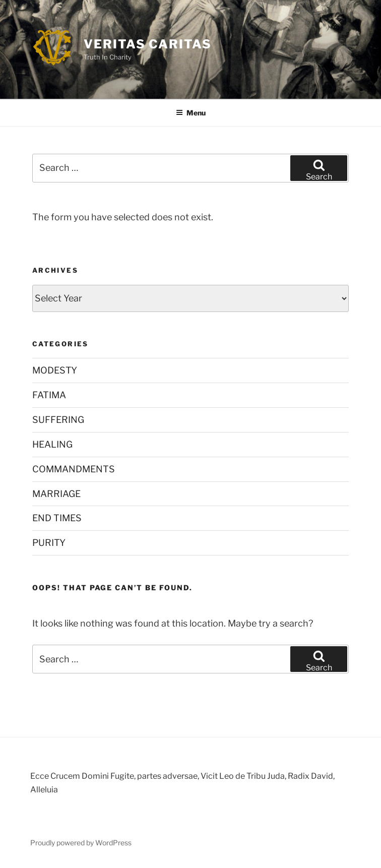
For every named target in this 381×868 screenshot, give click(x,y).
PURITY (49, 543)
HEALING (52, 444)
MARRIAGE (56, 494)
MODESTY (55, 370)
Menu (191, 113)
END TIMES (57, 518)
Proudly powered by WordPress (81, 843)
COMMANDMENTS (74, 469)
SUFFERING (58, 420)
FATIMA (49, 395)
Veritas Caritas (148, 44)
